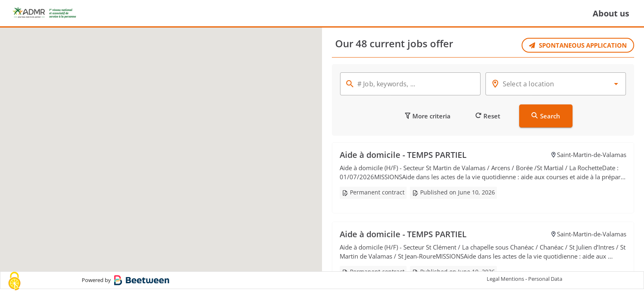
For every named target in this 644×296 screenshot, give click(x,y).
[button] (162, 143)
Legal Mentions (505, 286)
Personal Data (545, 286)
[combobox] (556, 84)
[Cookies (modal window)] (14, 282)
